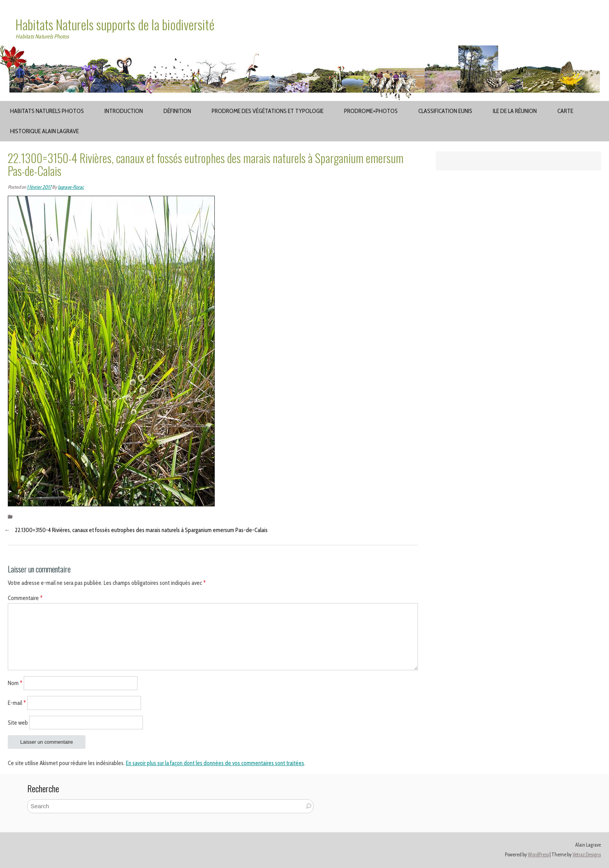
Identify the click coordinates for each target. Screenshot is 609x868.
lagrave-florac (71, 187)
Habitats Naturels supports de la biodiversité (115, 24)
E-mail (17, 703)
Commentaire (25, 598)
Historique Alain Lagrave (44, 131)
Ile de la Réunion (515, 111)
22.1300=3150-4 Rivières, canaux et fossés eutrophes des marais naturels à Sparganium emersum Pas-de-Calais (141, 530)
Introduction (124, 111)
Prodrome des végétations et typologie (268, 111)
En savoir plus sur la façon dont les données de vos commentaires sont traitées (215, 763)
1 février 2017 (39, 187)
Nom (15, 683)
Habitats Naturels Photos (47, 111)
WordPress (538, 855)
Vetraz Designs (587, 855)
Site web (18, 722)
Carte (565, 111)
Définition (177, 111)
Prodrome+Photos (371, 111)
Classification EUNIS (445, 111)
